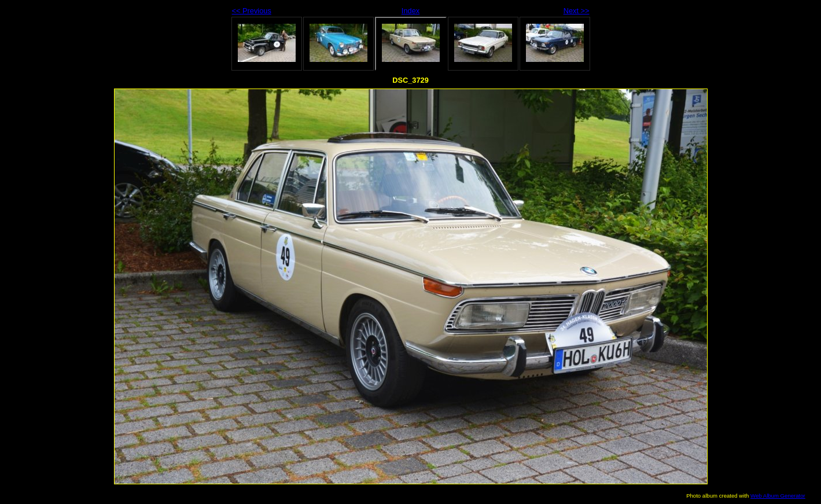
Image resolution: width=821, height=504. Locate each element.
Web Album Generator (778, 496)
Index (410, 11)
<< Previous (252, 11)
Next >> (577, 11)
